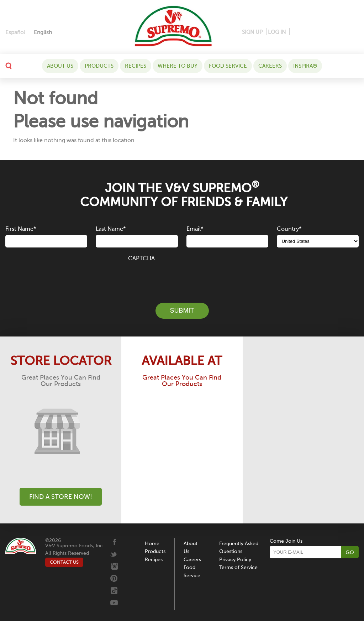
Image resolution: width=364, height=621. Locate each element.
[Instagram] (319, 32)
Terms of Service (238, 567)
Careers (270, 66)
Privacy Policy (235, 560)
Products (99, 66)
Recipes (136, 66)
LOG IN (277, 32)
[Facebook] (296, 32)
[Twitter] (331, 32)
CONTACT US (64, 562)
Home (152, 544)
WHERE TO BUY (178, 66)
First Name (21, 229)
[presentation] (182, 278)
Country (289, 229)
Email (195, 229)
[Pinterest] (306, 32)
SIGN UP (252, 32)
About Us (60, 66)
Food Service (228, 66)
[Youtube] (352, 32)
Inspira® (305, 66)
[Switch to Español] (15, 33)
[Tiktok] (342, 32)
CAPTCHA (141, 259)
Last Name (111, 229)
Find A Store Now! (61, 497)
